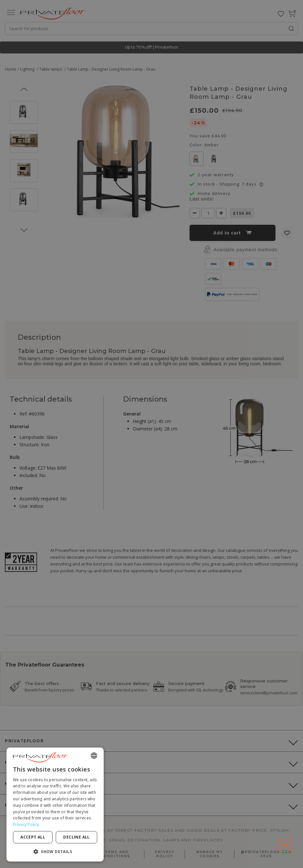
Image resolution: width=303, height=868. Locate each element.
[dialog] (55, 805)
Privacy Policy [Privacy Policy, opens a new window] (26, 824)
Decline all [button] (76, 837)
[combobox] (94, 756)
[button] (55, 851)
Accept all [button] (33, 837)
